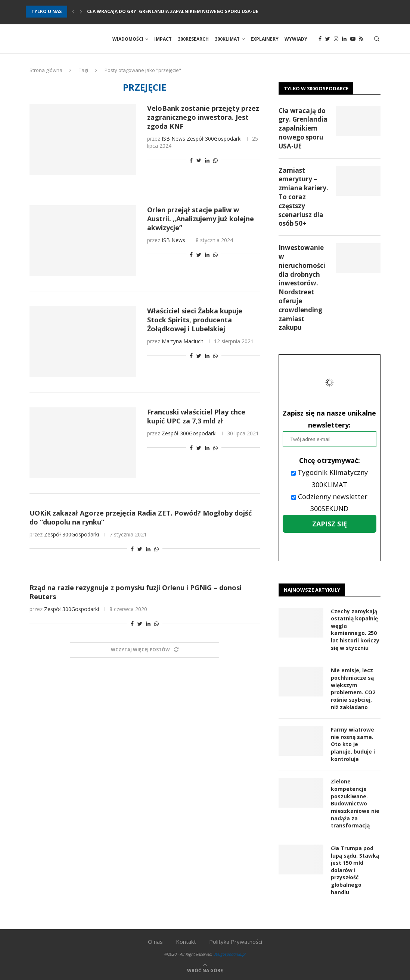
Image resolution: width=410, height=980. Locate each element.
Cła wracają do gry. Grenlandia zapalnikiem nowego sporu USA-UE (173, 11)
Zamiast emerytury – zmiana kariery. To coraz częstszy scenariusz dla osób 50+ (303, 197)
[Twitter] (328, 39)
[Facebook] (320, 39)
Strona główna (46, 71)
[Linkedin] (344, 39)
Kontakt (186, 941)
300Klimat (227, 39)
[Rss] (361, 39)
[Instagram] (336, 39)
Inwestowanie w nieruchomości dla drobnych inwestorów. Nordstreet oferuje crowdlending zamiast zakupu (302, 288)
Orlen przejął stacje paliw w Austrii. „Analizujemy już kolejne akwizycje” (201, 219)
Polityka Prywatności (236, 941)
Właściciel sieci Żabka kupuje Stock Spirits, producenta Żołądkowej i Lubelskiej (195, 320)
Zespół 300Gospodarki (214, 139)
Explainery (265, 39)
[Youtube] (353, 39)
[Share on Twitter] (199, 161)
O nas (155, 941)
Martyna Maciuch (183, 341)
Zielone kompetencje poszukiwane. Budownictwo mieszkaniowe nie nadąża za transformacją (355, 803)
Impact (163, 39)
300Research (193, 39)
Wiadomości (128, 39)
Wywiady (296, 39)
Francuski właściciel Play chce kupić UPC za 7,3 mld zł (196, 417)
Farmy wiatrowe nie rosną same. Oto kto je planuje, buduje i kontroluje (353, 744)
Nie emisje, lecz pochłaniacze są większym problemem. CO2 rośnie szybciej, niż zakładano (353, 689)
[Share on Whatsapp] (215, 161)
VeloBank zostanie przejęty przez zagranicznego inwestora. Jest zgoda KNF (203, 118)
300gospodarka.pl (230, 954)
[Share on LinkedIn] (207, 161)
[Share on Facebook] (191, 161)
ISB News (173, 139)
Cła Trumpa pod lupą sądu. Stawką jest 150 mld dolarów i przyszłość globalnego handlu (355, 870)
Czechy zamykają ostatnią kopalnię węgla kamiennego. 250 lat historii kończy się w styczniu (355, 630)
